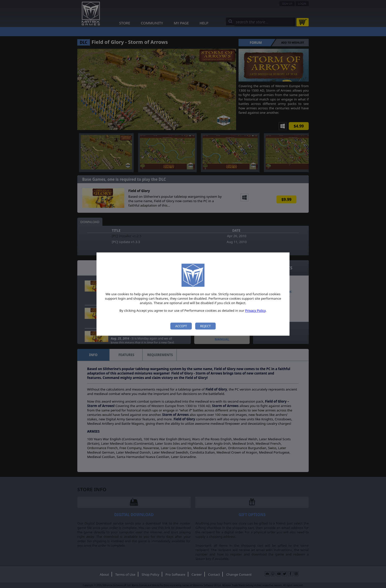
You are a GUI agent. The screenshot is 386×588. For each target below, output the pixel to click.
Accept (181, 326)
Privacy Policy (256, 310)
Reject (205, 326)
